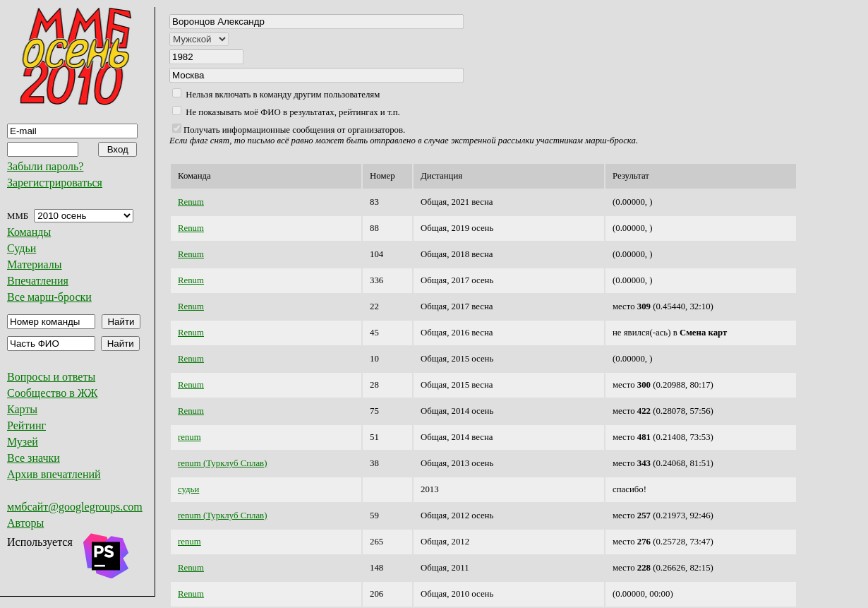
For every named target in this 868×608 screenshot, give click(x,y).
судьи (188, 489)
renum (189, 437)
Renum (191, 202)
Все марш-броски (49, 297)
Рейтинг (26, 425)
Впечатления (38, 281)
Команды (29, 232)
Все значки (34, 458)
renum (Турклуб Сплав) (222, 463)
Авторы (25, 523)
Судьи (22, 248)
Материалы (35, 264)
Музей (23, 442)
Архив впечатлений (54, 474)
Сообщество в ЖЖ (52, 393)
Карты (22, 409)
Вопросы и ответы (51, 377)
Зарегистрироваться (55, 183)
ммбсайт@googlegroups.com (75, 507)
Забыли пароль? (45, 166)
